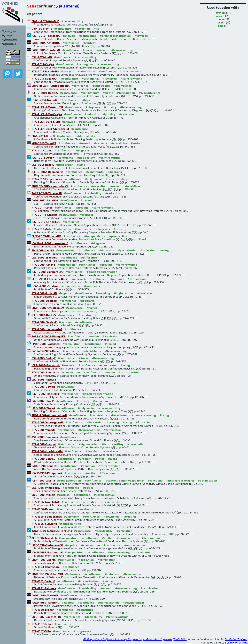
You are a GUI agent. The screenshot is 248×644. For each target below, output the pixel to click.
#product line (118, 236)
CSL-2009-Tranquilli (45, 257)
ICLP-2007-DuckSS (44, 315)
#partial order (127, 250)
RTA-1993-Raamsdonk (46, 567)
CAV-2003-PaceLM (44, 379)
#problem (86, 215)
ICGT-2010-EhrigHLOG (46, 222)
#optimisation (207, 480)
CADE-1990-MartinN (45, 595)
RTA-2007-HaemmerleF (47, 329)
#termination (126, 93)
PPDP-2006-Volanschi (46, 344)
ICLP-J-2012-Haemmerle (47, 172)
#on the (108, 93)
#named (102, 50)
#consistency (90, 93)
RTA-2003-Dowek (43, 387)
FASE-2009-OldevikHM (46, 236)
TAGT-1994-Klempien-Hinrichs (52, 531)
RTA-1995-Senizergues (47, 516)
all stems (69, 6)
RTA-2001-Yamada (43, 430)
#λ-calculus (127, 114)
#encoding (103, 293)
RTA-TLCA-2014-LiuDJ (46, 122)
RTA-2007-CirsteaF (44, 322)
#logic (86, 100)
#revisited (110, 78)
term (221, 19)
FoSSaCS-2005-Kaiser (46, 351)
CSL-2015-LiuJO (42, 57)
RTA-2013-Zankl (42, 150)
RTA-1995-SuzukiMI (44, 524)
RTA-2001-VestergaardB (48, 422)
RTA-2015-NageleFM (45, 71)
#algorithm (72, 516)
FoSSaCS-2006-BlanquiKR (49, 336)
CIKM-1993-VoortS (44, 560)
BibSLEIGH (180, 639)
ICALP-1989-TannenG (45, 602)
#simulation (124, 531)
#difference (89, 257)
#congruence (82, 631)
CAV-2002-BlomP (43, 401)
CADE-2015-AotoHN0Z (46, 43)
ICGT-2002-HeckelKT (45, 394)
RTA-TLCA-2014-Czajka (47, 114)
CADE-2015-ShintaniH (46, 50)
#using (164, 250)
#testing (130, 516)
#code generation (69, 480)
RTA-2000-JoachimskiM (47, 451)
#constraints (101, 86)
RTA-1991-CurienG (43, 581)
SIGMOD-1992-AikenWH (47, 574)
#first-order (64, 165)
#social (136, 143)
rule (221, 26)
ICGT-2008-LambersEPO (48, 272)
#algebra (65, 293)
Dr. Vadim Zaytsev (236, 639)
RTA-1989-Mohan (43, 610)
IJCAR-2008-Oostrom (45, 286)
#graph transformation (115, 36)
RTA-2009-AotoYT (44, 265)
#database (112, 574)
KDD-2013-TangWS (44, 143)
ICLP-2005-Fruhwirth (46, 365)
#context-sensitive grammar (125, 480)
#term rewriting (72, 21)
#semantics (85, 610)
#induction (92, 114)
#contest (89, 43)
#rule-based (119, 415)
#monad (106, 588)
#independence (95, 236)
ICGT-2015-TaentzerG (46, 36)
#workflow (133, 186)
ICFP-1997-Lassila (43, 480)
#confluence (63, 28)
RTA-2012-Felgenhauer (47, 179)
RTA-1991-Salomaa (44, 588)
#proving (110, 107)
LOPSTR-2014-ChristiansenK (51, 86)
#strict (100, 459)
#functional (156, 480)
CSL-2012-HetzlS (43, 165)
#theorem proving (144, 415)
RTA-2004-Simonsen (45, 372)
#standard (92, 451)
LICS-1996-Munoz (43, 495)
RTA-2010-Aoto (42, 229)
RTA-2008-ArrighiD (44, 293)
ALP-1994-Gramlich (44, 538)
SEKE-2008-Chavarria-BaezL (50, 279)
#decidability (86, 136)
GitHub (243, 642)
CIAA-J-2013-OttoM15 (45, 21)
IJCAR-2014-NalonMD (45, 100)
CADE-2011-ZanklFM (45, 200)
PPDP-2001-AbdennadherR (49, 415)
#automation (86, 71)
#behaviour (73, 574)
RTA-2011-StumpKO (44, 215)
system (221, 13)
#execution (99, 186)
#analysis (69, 36)
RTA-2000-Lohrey (43, 459)
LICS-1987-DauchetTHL (46, 617)
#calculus (65, 322)
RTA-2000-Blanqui (44, 444)
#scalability (119, 143)
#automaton (65, 136)
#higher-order (124, 293)
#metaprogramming (181, 480)
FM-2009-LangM (43, 250)
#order (85, 595)
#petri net (117, 279)
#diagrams (93, 107)
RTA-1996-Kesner (43, 509)
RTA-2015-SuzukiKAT (45, 78)
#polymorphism (133, 602)
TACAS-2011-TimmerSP (47, 193)
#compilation (72, 344)
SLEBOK (230, 642)
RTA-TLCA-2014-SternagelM (50, 129)
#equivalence (123, 86)
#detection (82, 28)
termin (221, 22)
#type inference (150, 93)
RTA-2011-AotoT (42, 207)
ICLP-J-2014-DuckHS (45, 93)
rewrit (220, 16)
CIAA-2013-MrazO (43, 136)
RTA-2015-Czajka (43, 64)
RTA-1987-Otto (41, 631)
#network (101, 143)
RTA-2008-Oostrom (44, 301)
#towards (141, 36)
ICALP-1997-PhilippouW (47, 473)
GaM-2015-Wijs (42, 28)
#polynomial (93, 179)
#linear (88, 50)
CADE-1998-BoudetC (45, 466)
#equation (88, 466)
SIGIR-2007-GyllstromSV (48, 308)
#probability (93, 193)
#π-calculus (107, 473)
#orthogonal (85, 64)
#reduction (113, 193)
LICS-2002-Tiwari (43, 408)
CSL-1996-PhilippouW (46, 488)
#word (113, 459)
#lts (96, 28)
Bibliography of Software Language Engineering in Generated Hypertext (128, 639)
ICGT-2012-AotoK (43, 157)
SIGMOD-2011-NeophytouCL (50, 186)
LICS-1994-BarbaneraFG (47, 545)
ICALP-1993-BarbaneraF (47, 552)
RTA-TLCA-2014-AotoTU (47, 107)
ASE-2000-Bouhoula (45, 437)
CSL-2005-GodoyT (44, 358)
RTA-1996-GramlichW (46, 502)
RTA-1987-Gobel (42, 624)
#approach (79, 279)
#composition (65, 250)
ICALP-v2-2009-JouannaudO (50, 243)
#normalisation (104, 495)
